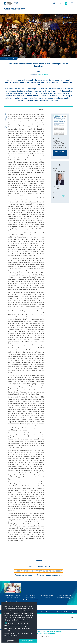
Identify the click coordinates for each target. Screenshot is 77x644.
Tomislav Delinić (43, 75)
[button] (2, 583)
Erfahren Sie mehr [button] (23, 620)
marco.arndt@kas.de (60, 197)
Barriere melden (50, 633)
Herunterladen (60, 153)
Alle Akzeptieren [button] (28, 641)
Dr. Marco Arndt (59, 171)
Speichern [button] (10, 641)
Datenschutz (42, 631)
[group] (12, 593)
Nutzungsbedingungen (55, 631)
